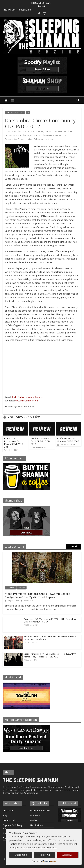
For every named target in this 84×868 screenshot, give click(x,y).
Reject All (45, 855)
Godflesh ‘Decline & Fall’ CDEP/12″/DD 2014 (41, 441)
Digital (30, 135)
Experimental (11, 139)
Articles (34, 820)
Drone (37, 135)
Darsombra (21, 135)
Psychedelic (41, 139)
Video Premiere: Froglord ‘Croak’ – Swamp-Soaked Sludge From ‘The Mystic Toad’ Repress (38, 595)
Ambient (58, 131)
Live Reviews (36, 825)
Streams (21, 588)
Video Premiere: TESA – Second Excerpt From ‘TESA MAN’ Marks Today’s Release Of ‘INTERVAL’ (50, 655)
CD (64, 131)
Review (51, 139)
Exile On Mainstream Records (53, 135)
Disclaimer (8, 811)
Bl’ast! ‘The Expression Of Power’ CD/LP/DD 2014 (14, 443)
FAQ (5, 815)
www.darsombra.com (27, 401)
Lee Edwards (28, 601)
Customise (21, 855)
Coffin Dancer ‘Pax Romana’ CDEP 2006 (68, 440)
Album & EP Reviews (15, 113)
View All (74, 546)
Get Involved (9, 820)
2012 (51, 131)
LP (34, 139)
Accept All (68, 855)
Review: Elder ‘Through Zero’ (17, 10)
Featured (10, 588)
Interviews (35, 815)
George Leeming (37, 131)
